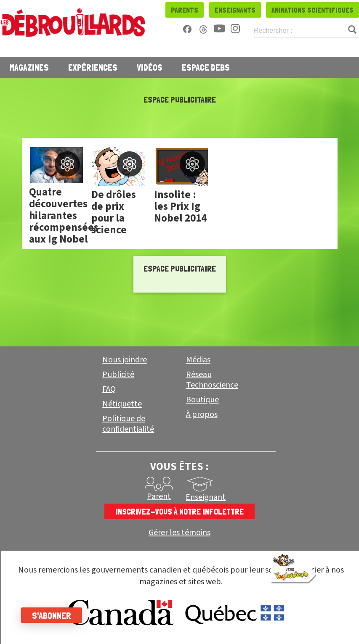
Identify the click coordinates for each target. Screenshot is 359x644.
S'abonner (52, 615)
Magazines (29, 67)
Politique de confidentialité (128, 424)
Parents (185, 10)
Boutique (202, 400)
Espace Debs (206, 67)
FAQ (109, 389)
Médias (198, 360)
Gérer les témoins (179, 533)
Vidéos (150, 67)
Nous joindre (125, 360)
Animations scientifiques (312, 10)
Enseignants (235, 10)
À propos (202, 414)
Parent (159, 496)
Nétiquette (122, 404)
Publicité (118, 375)
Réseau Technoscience (212, 380)
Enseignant (206, 497)
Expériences (93, 67)
